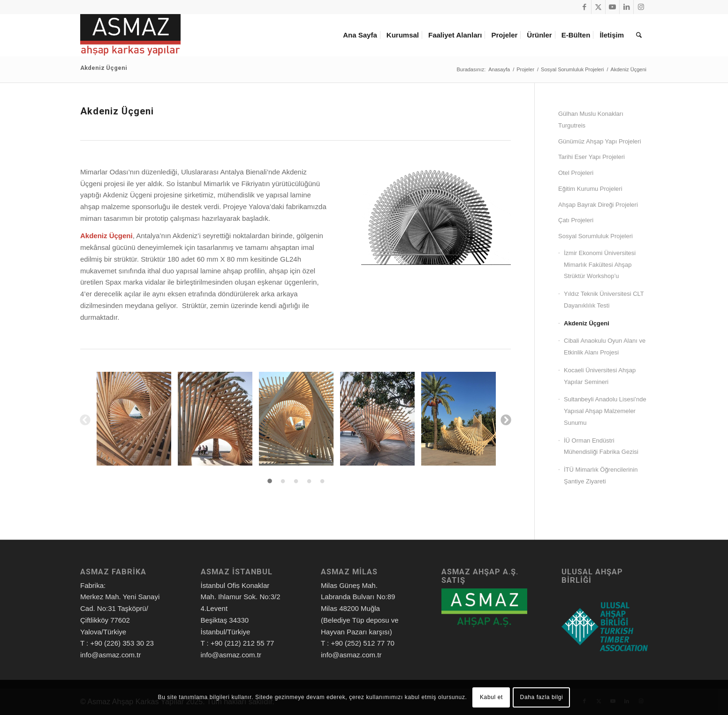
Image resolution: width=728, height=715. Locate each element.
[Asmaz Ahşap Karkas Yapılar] (130, 35)
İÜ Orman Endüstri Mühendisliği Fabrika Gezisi (601, 446)
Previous (84, 419)
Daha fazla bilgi (542, 697)
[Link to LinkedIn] (626, 7)
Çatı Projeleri (576, 220)
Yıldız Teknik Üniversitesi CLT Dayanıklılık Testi (604, 300)
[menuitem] (362, 35)
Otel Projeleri (576, 173)
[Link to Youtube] (612, 7)
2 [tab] (283, 482)
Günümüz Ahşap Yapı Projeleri (600, 141)
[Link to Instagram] (641, 7)
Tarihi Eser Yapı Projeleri (591, 157)
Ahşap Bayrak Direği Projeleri (598, 205)
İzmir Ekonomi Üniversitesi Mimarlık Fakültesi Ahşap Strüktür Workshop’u (600, 265)
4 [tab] (309, 482)
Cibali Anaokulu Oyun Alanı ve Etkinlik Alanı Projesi (605, 346)
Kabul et (491, 697)
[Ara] (639, 35)
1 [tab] (270, 482)
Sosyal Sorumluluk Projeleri (595, 236)
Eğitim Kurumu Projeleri (590, 189)
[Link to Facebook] (584, 7)
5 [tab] (322, 482)
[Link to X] (598, 7)
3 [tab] (296, 482)
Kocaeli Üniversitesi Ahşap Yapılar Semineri (600, 376)
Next (505, 419)
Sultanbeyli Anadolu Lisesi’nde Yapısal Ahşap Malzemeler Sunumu (605, 411)
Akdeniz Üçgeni (104, 68)
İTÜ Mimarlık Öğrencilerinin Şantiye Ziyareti (601, 475)
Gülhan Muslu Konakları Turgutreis (591, 120)
